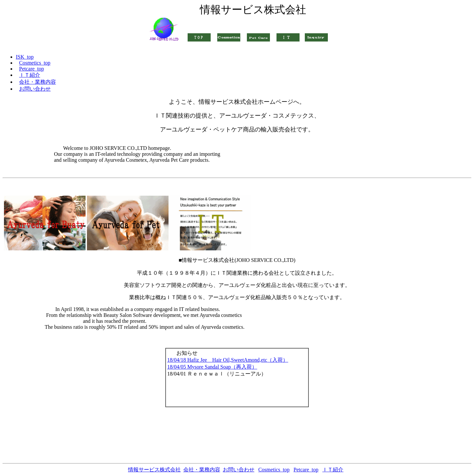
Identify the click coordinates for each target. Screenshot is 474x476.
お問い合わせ (239, 470)
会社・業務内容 (202, 470)
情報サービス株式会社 (154, 470)
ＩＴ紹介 (333, 470)
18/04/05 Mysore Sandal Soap (212, 367)
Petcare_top (306, 470)
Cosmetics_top (274, 470)
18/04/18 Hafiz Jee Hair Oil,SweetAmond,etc (228, 360)
